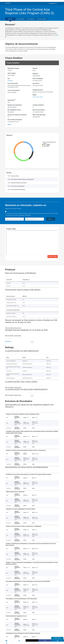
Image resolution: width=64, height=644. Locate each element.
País (9, 79)
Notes (9, 124)
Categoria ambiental (38, 105)
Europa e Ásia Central (38, 97)
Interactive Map (53, 256)
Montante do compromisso (15, 105)
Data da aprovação (13, 83)
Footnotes (8, 341)
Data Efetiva (36, 83)
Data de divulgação (38, 79)
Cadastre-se (51, 219)
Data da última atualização (15, 120)
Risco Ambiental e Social (14, 110)
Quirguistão (10, 81)
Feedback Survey (57, 638)
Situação (35, 68)
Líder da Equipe (12, 73)
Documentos (31, 19)
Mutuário (35, 73)
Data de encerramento (39, 110)
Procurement (21, 19)
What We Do (8, 3)
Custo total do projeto (14, 90)
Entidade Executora (38, 90)
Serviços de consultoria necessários (17, 115)
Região (34, 95)
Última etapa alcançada (39, 115)
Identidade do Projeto (13, 68)
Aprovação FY (12, 100)
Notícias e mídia (42, 19)
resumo (10, 19)
